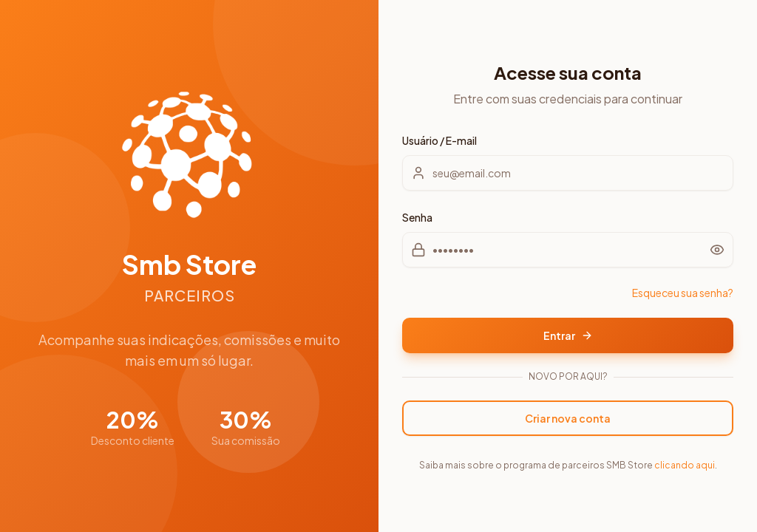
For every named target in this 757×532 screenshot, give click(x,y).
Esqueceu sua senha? (683, 293)
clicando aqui (685, 465)
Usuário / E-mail (439, 140)
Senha (417, 217)
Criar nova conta (568, 418)
